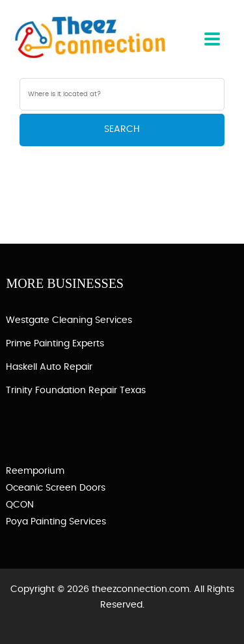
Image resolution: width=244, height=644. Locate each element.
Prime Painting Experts (55, 344)
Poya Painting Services (56, 522)
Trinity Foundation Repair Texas (76, 391)
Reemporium (35, 471)
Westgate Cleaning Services (69, 320)
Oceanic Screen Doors (56, 488)
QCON (20, 505)
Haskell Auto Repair (49, 367)
